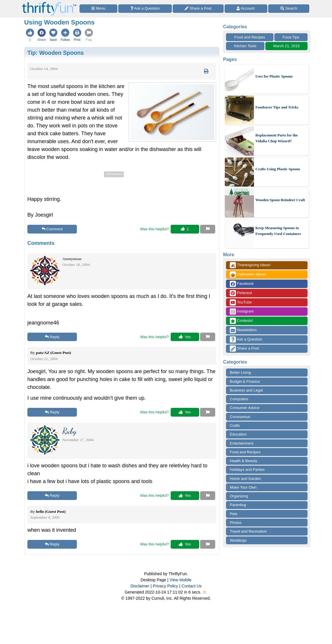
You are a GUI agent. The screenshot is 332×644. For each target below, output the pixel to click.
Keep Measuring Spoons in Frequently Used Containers (278, 231)
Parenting (238, 505)
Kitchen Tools (245, 46)
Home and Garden (245, 479)
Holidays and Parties (247, 470)
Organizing (239, 496)
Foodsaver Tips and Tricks (277, 107)
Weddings (238, 540)
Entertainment (242, 443)
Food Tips (291, 37)
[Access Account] (246, 9)
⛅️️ (205, 592)
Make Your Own (243, 487)
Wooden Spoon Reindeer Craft (280, 200)
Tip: (56, 53)
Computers (239, 399)
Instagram (242, 312)
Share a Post (244, 349)
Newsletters (243, 330)
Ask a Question (246, 339)
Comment (52, 229)
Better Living (240, 372)
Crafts (235, 425)
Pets (234, 514)
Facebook (242, 284)
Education (238, 434)
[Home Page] (49, 3)
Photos (236, 523)
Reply (52, 337)
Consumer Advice (245, 408)
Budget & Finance (245, 381)
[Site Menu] (98, 9)
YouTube (241, 302)
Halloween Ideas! (248, 274)
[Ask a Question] (145, 9)
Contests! (241, 321)
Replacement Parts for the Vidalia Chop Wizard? (277, 138)
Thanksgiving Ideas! (250, 265)
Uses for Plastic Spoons (274, 76)
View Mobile (180, 580)
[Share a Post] (198, 9)
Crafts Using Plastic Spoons (278, 169)
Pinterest (241, 293)
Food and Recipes (250, 37)
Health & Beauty (243, 461)
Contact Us (191, 586)
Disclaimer (140, 586)
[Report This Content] (208, 229)
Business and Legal (246, 390)
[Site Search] (289, 9)
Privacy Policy (165, 586)
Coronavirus (240, 417)
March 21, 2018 (286, 46)
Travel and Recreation (248, 531)
